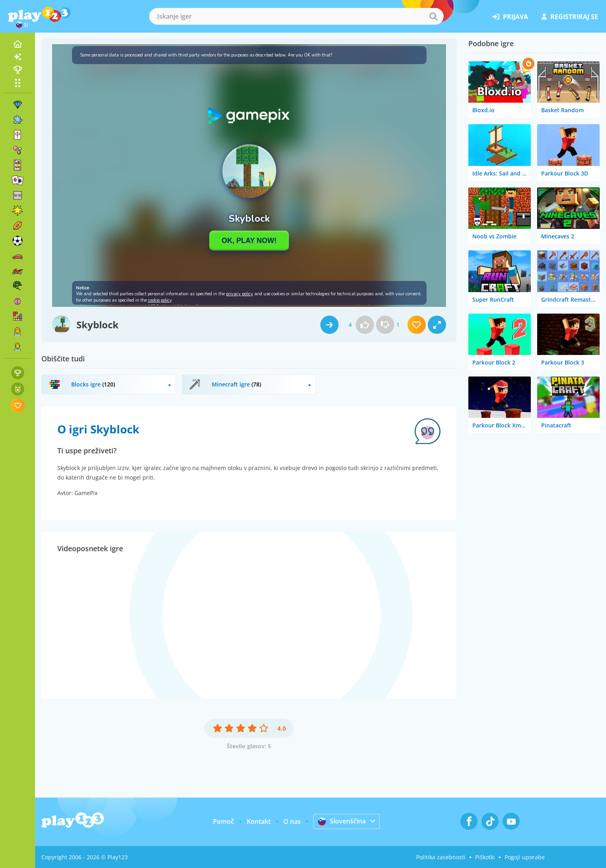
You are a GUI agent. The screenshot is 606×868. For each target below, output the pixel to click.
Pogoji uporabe (525, 857)
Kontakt (259, 821)
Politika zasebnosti (441, 857)
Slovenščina (342, 821)
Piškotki (485, 857)
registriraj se (570, 17)
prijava (510, 17)
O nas (292, 821)
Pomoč (223, 821)
